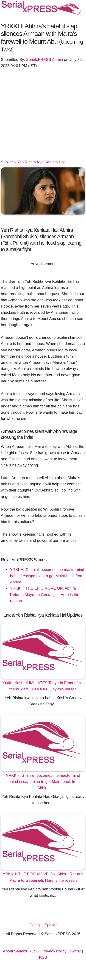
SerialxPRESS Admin (45, 60)
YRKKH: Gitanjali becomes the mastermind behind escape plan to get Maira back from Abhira (47, 576)
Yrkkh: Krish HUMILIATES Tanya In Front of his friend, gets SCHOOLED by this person (43, 686)
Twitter (75, 951)
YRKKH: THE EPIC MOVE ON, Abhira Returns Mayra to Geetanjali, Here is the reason (45, 594)
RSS (43, 957)
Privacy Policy (54, 951)
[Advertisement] (43, 116)
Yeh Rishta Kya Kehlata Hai (41, 162)
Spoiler (7, 162)
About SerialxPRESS (21, 951)
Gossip (35, 925)
